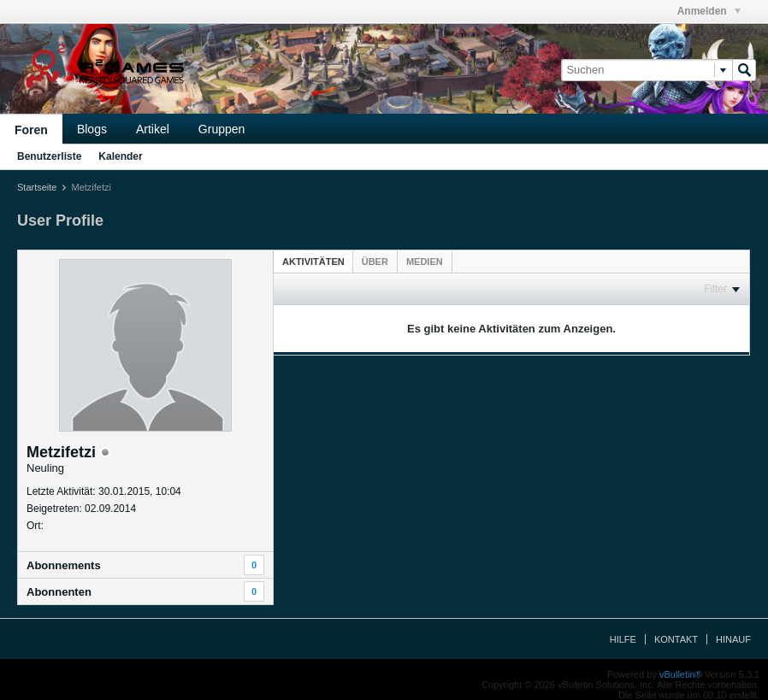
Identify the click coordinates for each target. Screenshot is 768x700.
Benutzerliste (49, 156)
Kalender (120, 156)
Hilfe (623, 639)
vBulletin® (681, 674)
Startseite (37, 187)
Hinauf (733, 639)
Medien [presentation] (425, 262)
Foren (31, 130)
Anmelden (709, 11)
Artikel (153, 129)
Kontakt (676, 639)
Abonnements (64, 565)
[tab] (313, 261)
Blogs (92, 129)
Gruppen (222, 129)
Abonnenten (59, 592)
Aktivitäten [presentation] (313, 262)
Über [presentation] (375, 262)
